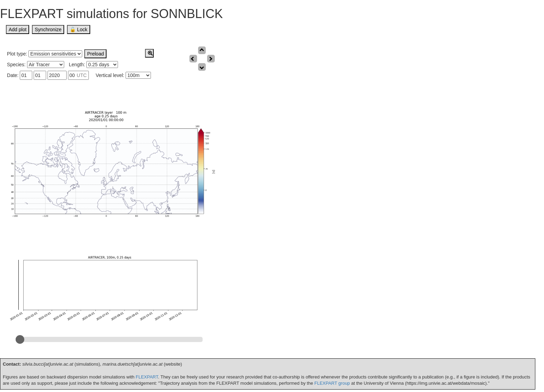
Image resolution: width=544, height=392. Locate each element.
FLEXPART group (332, 383)
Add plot (18, 29)
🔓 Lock (78, 29)
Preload (95, 54)
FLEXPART (147, 377)
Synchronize (48, 29)
